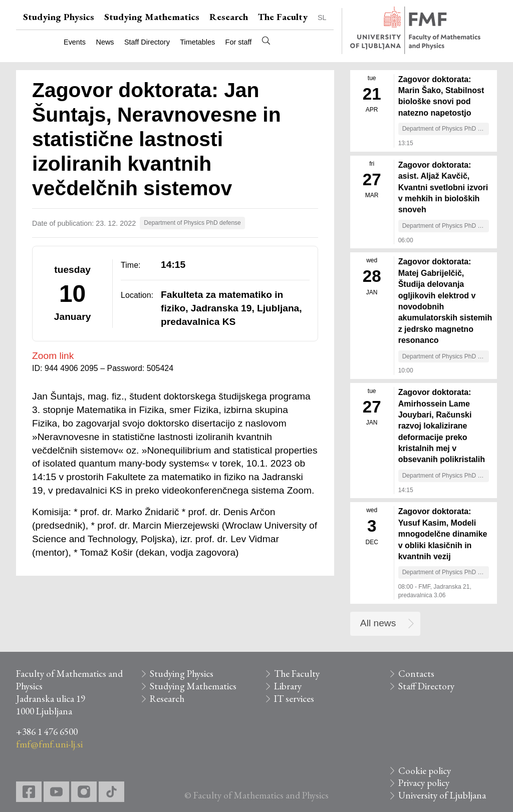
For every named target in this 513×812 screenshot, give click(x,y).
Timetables (197, 42)
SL (322, 18)
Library (288, 686)
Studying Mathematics (152, 17)
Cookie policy (425, 771)
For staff (239, 42)
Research (229, 17)
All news (378, 623)
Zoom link (53, 356)
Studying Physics (59, 17)
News (105, 42)
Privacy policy (424, 783)
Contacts (416, 674)
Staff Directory (147, 42)
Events (75, 42)
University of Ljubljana (442, 795)
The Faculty (283, 17)
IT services (294, 699)
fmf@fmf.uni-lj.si (49, 744)
